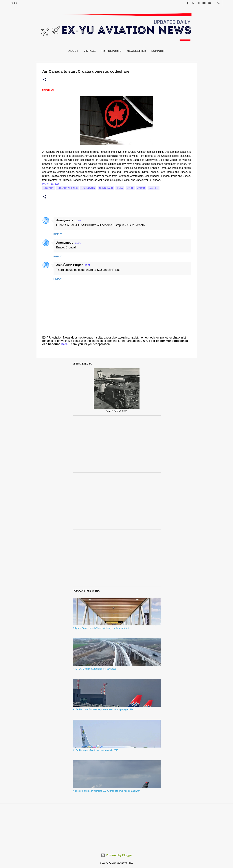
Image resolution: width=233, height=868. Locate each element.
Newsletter (136, 51)
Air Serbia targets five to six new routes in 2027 (96, 750)
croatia (49, 188)
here (65, 344)
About (73, 51)
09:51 (87, 265)
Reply (58, 234)
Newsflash (106, 188)
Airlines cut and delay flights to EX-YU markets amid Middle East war (106, 791)
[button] (45, 80)
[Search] (219, 3)
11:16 (78, 243)
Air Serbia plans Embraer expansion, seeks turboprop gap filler (103, 709)
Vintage (90, 51)
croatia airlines (68, 188)
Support (158, 51)
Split (130, 188)
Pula (120, 188)
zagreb (154, 188)
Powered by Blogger (116, 855)
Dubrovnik (88, 188)
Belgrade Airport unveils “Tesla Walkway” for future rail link (101, 628)
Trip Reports (111, 51)
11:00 (78, 221)
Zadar (141, 188)
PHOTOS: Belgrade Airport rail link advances (95, 669)
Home (14, 3)
